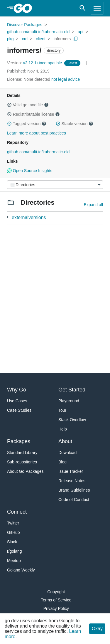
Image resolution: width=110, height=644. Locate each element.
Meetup (14, 561)
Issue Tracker (71, 471)
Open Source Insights (30, 171)
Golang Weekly (21, 570)
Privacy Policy (56, 608)
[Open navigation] (97, 8)
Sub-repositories (22, 462)
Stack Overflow (72, 420)
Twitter (13, 523)
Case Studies (19, 410)
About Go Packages (25, 471)
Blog (62, 462)
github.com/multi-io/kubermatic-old (38, 32)
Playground (69, 401)
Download (67, 453)
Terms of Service (56, 600)
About (65, 441)
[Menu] (55, 185)
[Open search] (83, 8)
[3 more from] (8, 217)
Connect (17, 512)
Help (63, 429)
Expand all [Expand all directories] (93, 205)
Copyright (56, 592)
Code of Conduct (74, 500)
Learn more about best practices (37, 133)
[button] (9, 105)
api (81, 32)
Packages (19, 441)
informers (62, 39)
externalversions (29, 217)
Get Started (72, 390)
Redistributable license (33, 114)
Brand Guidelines (74, 490)
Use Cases (17, 401)
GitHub (13, 532)
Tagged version (27, 124)
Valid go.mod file (28, 105)
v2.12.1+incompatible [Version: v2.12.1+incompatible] (35, 63)
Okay (97, 629)
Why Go (17, 390)
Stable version (75, 124)
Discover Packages (25, 25)
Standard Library (22, 453)
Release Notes (72, 481)
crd (25, 39)
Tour (62, 410)
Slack (12, 542)
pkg (10, 39)
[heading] (25, 8)
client (41, 39)
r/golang (15, 551)
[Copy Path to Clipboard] (76, 39)
